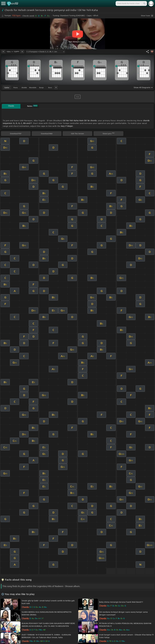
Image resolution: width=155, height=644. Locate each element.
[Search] (144, 3)
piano (16, 88)
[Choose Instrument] (56, 87)
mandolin (33, 88)
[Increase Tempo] (22, 52)
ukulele (24, 88)
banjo (41, 88)
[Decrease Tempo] (3, 52)
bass (50, 88)
